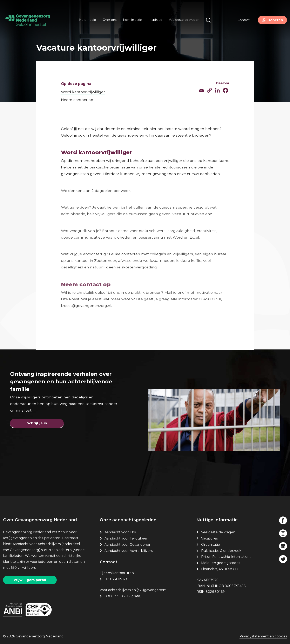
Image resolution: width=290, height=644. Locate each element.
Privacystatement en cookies (263, 636)
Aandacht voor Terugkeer (126, 538)
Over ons (109, 20)
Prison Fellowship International (227, 556)
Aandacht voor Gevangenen (128, 544)
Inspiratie (155, 20)
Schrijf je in (37, 422)
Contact (242, 20)
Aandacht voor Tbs (120, 532)
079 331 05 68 (116, 578)
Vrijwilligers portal (30, 579)
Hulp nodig (87, 20)
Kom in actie (132, 20)
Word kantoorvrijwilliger (83, 89)
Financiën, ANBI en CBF (220, 568)
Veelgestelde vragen (183, 20)
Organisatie (211, 544)
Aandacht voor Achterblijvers (129, 550)
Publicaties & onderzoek (221, 550)
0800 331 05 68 (117, 596)
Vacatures (210, 538)
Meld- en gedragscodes (221, 562)
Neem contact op (77, 97)
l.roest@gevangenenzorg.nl (86, 303)
